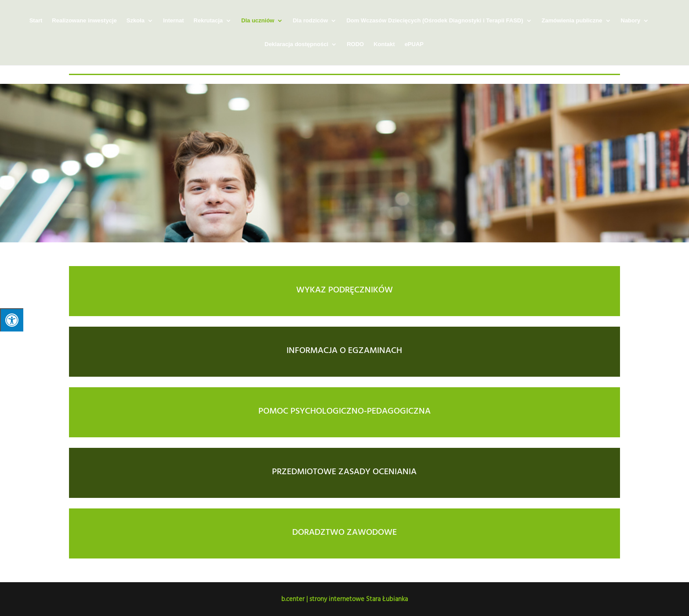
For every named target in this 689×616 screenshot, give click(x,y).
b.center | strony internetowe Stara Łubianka (344, 599)
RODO (355, 44)
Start (36, 21)
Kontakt (384, 44)
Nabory (631, 21)
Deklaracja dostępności (296, 44)
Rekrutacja (208, 21)
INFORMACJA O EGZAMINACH (344, 349)
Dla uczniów (258, 21)
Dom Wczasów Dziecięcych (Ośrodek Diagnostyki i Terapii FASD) (435, 21)
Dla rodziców (310, 21)
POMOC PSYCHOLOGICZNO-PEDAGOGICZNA (344, 410)
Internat (174, 21)
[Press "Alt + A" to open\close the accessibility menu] (12, 320)
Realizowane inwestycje (84, 21)
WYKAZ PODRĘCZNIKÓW (344, 289)
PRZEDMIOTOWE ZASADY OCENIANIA (344, 471)
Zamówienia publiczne (572, 21)
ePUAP (414, 44)
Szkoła (136, 21)
